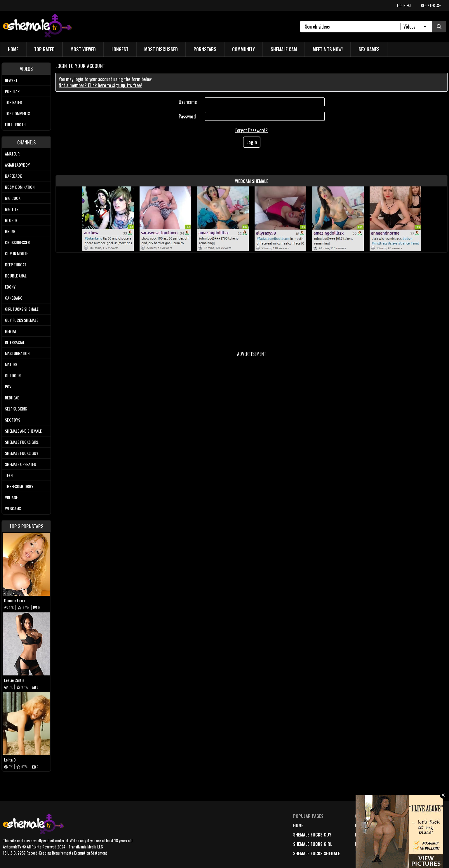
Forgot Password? (252, 130)
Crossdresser (17, 242)
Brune (10, 231)
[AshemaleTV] (38, 26)
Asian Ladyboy (17, 165)
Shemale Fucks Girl (22, 442)
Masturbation (17, 353)
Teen (9, 475)
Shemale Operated (21, 464)
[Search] (353, 27)
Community (243, 49)
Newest (11, 80)
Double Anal (16, 276)
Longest (120, 49)
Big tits (12, 209)
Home (13, 49)
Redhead (12, 398)
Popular (12, 91)
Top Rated (44, 49)
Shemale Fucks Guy (22, 453)
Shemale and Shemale (23, 431)
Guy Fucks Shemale (22, 320)
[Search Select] (414, 27)
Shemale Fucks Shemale (317, 853)
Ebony (10, 287)
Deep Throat (16, 264)
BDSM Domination (20, 187)
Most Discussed (161, 49)
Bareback (13, 176)
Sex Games (369, 49)
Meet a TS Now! (328, 49)
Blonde (11, 220)
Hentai (10, 331)
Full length (15, 124)
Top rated (14, 102)
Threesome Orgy (19, 486)
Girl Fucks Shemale (22, 309)
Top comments (18, 113)
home (298, 825)
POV (8, 386)
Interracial (15, 342)
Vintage (11, 497)
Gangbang (14, 298)
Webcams (13, 508)
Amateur (12, 154)
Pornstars (205, 49)
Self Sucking (16, 409)
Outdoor (13, 375)
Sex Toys (13, 420)
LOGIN (404, 5)
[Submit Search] (439, 27)
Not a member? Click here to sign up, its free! (100, 85)
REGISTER (431, 5)
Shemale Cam (284, 49)
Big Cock (13, 198)
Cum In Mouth (17, 253)
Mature (11, 364)
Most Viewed (83, 49)
